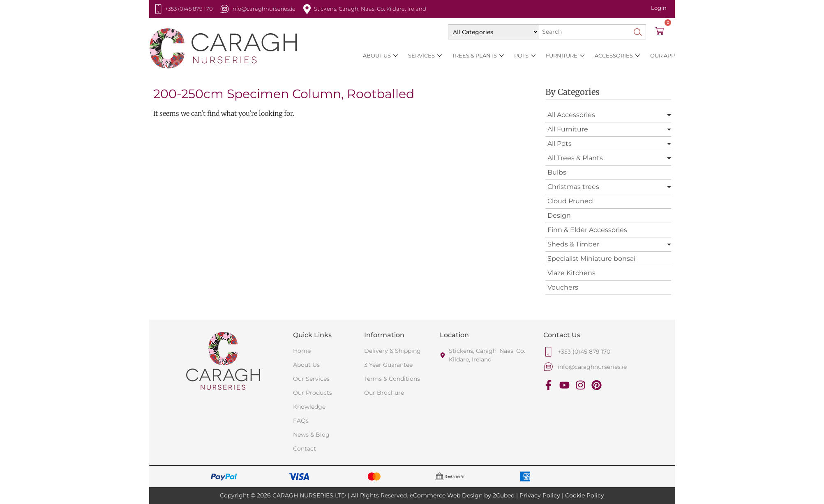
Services (425, 56)
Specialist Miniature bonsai (591, 259)
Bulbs (557, 172)
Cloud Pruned (570, 201)
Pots (525, 56)
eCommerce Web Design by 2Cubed (462, 495)
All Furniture (568, 129)
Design (559, 215)
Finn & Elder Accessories (587, 230)
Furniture (565, 56)
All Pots (560, 144)
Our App (662, 55)
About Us (380, 56)
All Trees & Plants (575, 158)
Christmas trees (573, 187)
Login (659, 8)
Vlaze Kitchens (571, 273)
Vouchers (563, 287)
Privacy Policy (540, 495)
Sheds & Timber (573, 244)
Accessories (617, 56)
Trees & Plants (478, 56)
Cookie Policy (585, 495)
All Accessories (571, 115)
